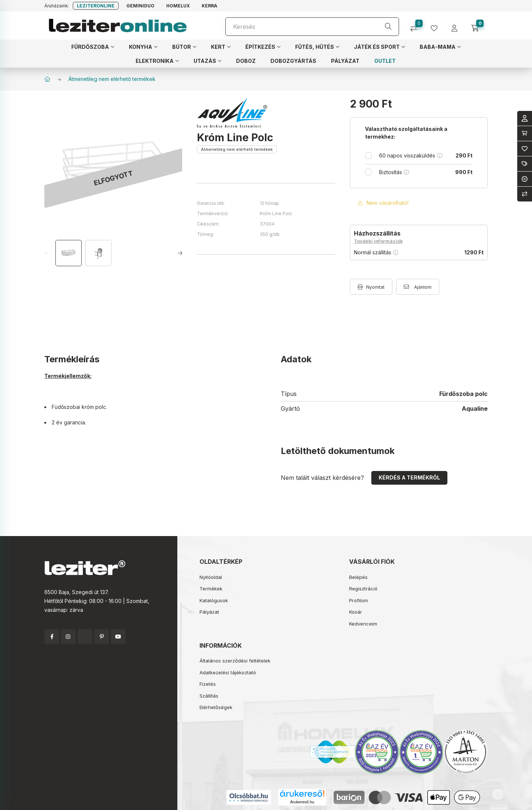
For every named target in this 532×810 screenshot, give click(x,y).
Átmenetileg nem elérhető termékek (112, 79)
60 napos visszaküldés (426, 155)
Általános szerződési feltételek (235, 661)
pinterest (102, 637)
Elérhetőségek (216, 707)
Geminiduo (140, 6)
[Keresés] (312, 27)
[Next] (178, 253)
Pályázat (209, 612)
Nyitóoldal (211, 577)
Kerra (209, 6)
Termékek (211, 589)
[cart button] (478, 26)
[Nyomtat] (371, 287)
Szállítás (209, 696)
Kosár (356, 612)
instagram (68, 637)
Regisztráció (363, 589)
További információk (378, 241)
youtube (118, 637)
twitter (85, 637)
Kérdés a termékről (409, 477)
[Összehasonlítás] (417, 26)
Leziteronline (96, 6)
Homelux (178, 6)
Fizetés (208, 684)
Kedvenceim (363, 624)
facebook (52, 637)
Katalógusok (214, 600)
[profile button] (437, 26)
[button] (93, 47)
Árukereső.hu (302, 802)
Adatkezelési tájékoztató (228, 672)
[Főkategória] (47, 79)
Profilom (359, 600)
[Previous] (49, 253)
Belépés (358, 577)
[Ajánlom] (418, 287)
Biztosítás (426, 172)
